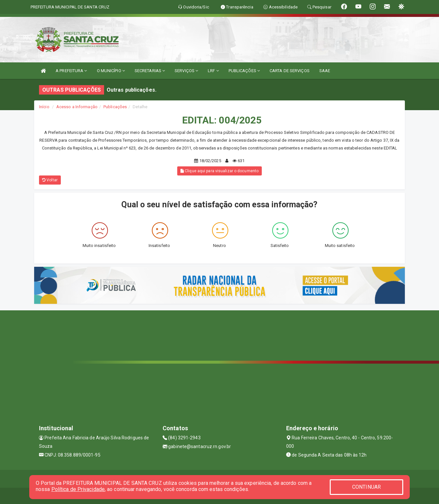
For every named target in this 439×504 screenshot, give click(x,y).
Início (44, 107)
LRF (213, 71)
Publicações (115, 107)
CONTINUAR (366, 487)
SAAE (325, 71)
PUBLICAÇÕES (244, 71)
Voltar (50, 180)
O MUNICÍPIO (111, 71)
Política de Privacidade (78, 489)
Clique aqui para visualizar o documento (219, 171)
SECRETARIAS (150, 71)
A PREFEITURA (71, 71)
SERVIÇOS (186, 71)
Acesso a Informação (77, 107)
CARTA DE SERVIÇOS (290, 71)
